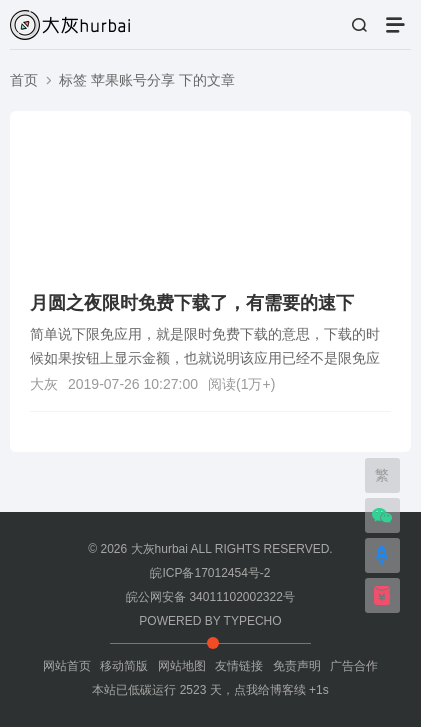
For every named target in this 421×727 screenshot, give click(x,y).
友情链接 (239, 666)
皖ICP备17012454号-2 (210, 573)
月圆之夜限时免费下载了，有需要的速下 (192, 303)
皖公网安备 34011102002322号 (210, 597)
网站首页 (67, 666)
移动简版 (124, 666)
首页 (24, 80)
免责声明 (297, 666)
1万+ (256, 384)
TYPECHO (253, 621)
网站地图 (182, 666)
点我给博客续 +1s (281, 690)
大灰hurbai (159, 549)
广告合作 (354, 666)
